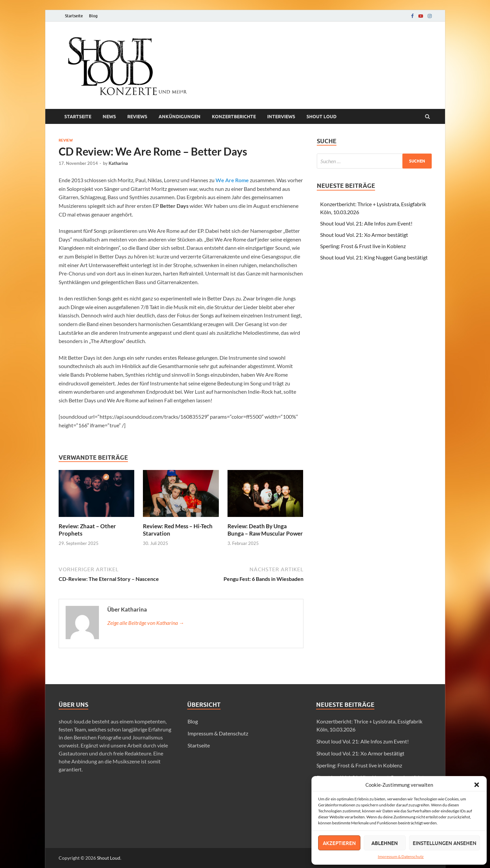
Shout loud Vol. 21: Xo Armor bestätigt (364, 235)
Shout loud (321, 117)
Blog (93, 16)
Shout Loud (109, 858)
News (109, 117)
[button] (477, 785)
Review (66, 140)
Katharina (118, 163)
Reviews (137, 117)
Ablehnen (385, 843)
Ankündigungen (180, 117)
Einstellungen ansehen (445, 843)
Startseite (74, 16)
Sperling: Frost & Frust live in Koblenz (363, 246)
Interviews (281, 117)
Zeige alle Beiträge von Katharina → (146, 623)
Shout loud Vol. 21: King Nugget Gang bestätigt (374, 257)
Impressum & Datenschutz (401, 857)
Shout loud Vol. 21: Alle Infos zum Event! (366, 223)
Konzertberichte (234, 117)
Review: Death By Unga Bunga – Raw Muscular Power (265, 530)
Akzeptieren (339, 843)
